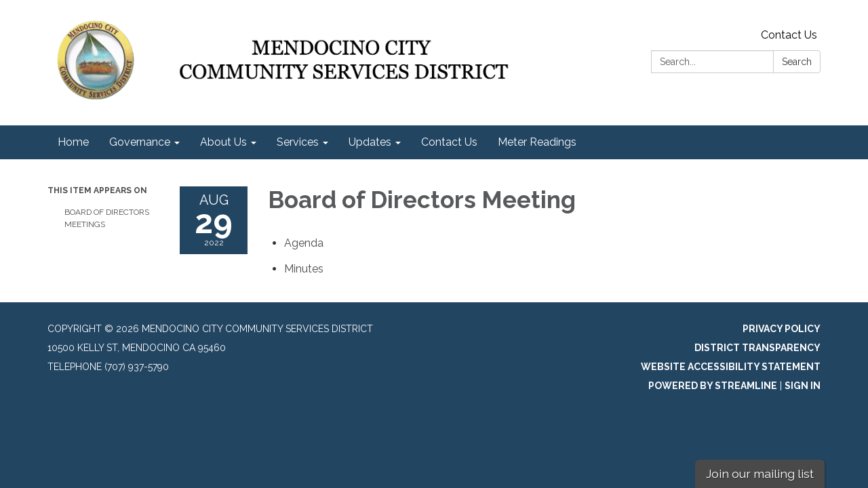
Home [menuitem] (73, 142)
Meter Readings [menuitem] (537, 142)
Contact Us (789, 35)
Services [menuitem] (298, 142)
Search (797, 62)
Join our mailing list (760, 473)
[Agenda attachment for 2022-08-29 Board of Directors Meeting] (304, 243)
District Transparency (757, 348)
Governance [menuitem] (140, 142)
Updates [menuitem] (370, 142)
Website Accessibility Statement (731, 367)
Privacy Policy (782, 329)
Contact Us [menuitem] (449, 142)
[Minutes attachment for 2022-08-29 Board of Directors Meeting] (304, 269)
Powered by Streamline (713, 386)
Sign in (803, 386)
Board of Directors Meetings (107, 218)
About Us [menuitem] (223, 142)
